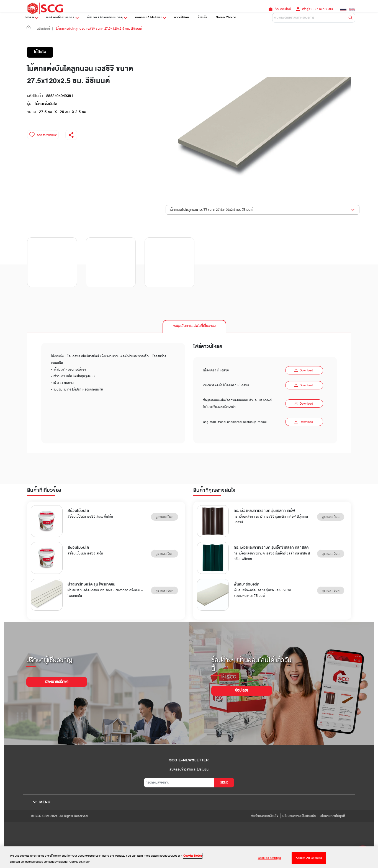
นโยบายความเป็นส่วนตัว (299, 816)
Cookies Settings (269, 858)
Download (303, 370)
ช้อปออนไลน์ (283, 9)
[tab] (194, 326)
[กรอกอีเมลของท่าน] (179, 783)
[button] (29, 29)
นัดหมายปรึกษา (57, 682)
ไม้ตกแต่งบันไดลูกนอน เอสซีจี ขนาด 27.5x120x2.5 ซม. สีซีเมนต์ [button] (211, 210)
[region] (189, 857)
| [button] (33, 29)
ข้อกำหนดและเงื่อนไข (265, 816)
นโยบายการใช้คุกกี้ (332, 816)
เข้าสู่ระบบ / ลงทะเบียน (318, 9)
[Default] (314, 18)
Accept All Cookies (309, 858)
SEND (224, 782)
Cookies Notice (193, 856)
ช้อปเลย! (241, 690)
